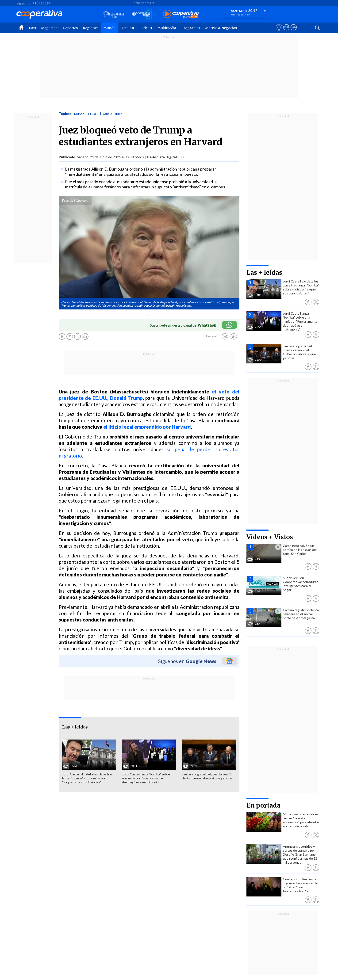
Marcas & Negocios (221, 28)
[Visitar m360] (286, 32)
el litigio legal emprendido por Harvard (147, 427)
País (32, 28)
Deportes (70, 28)
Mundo (109, 28)
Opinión (127, 28)
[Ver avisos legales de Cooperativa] (279, 32)
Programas (191, 28)
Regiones (91, 28)
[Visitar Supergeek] (294, 32)
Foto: (66, 201)
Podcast (146, 28)
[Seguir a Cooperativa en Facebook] (36, 3)
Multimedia (167, 28)
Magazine (49, 28)
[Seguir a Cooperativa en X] (42, 3)
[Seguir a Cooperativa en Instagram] (47, 3)
